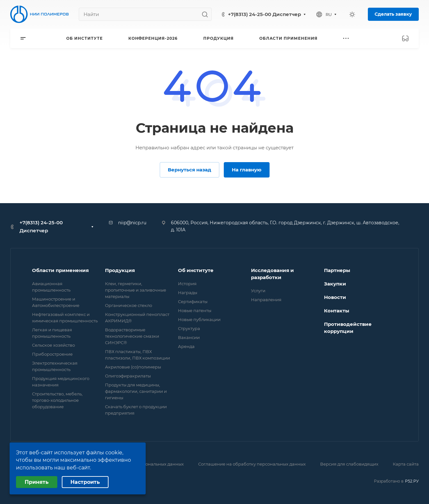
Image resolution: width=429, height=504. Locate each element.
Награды (188, 293)
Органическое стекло (129, 305)
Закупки (335, 284)
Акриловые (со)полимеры (133, 367)
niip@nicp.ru (132, 223)
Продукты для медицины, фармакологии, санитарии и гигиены (136, 391)
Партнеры (337, 270)
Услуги (258, 291)
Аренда (186, 346)
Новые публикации (199, 319)
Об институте (196, 270)
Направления (266, 300)
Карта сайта (406, 464)
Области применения (60, 270)
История (187, 284)
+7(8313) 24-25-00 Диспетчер (264, 14)
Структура (189, 328)
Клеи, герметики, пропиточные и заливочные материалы (136, 290)
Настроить (85, 482)
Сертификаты (193, 302)
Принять (37, 482)
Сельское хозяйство (53, 345)
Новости (335, 297)
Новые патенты (195, 310)
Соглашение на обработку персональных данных (252, 464)
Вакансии (189, 337)
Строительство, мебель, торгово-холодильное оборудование (57, 400)
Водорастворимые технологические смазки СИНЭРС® (132, 336)
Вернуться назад (190, 170)
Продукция (120, 270)
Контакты (337, 311)
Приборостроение (52, 354)
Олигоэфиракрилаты (128, 376)
